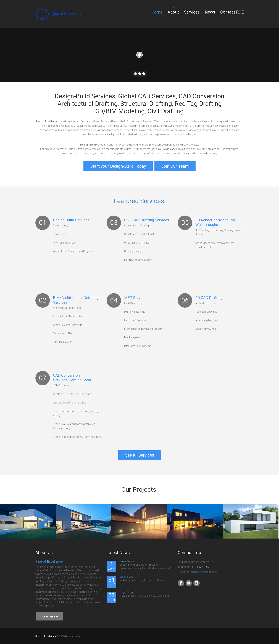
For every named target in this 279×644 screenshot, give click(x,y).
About (173, 12)
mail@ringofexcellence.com (201, 571)
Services (192, 12)
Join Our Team (175, 166)
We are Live (127, 576)
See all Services (140, 454)
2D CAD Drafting (209, 297)
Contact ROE (232, 12)
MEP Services (136, 297)
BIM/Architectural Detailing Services (76, 299)
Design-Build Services (71, 219)
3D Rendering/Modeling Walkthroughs (215, 221)
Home (157, 12)
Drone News (127, 560)
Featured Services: (139, 200)
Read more (50, 615)
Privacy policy (73, 635)
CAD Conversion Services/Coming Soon (72, 377)
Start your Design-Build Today (118, 166)
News (210, 12)
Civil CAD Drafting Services (147, 219)
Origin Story (127, 591)
